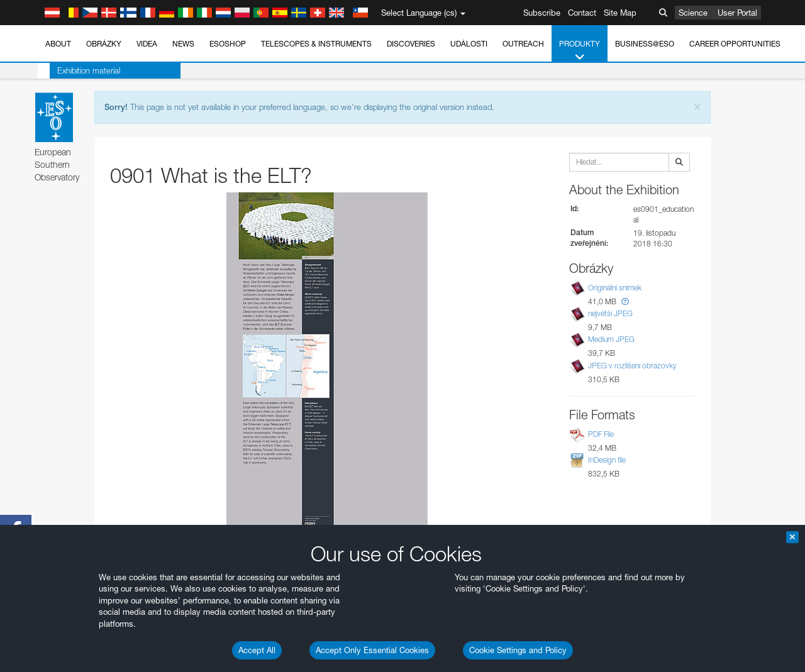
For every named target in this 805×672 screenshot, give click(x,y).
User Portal (737, 13)
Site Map (620, 13)
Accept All (257, 650)
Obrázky (104, 44)
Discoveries (411, 44)
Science (693, 13)
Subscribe (542, 13)
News (183, 44)
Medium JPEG (611, 340)
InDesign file (607, 460)
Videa (147, 44)
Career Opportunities (735, 44)
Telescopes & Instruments (316, 44)
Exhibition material (77, 70)
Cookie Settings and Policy (518, 650)
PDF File (601, 434)
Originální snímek (615, 288)
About (58, 44)
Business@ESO (645, 44)
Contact (582, 13)
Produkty (580, 51)
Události (469, 44)
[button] (625, 301)
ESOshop (228, 44)
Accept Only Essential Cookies (372, 650)
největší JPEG (610, 313)
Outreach (523, 44)
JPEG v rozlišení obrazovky (632, 366)
